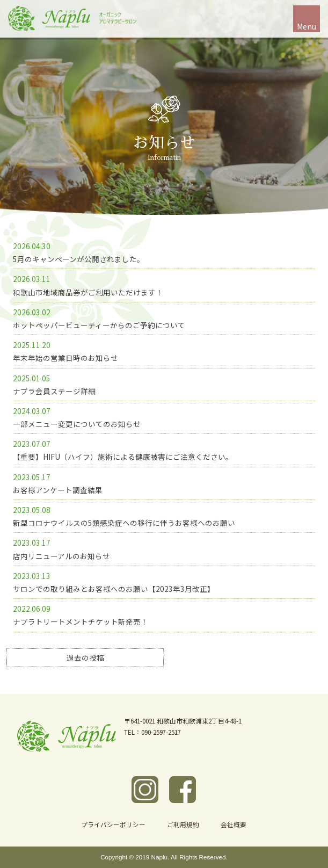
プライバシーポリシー (113, 824)
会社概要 (234, 824)
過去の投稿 (85, 657)
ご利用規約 (183, 824)
